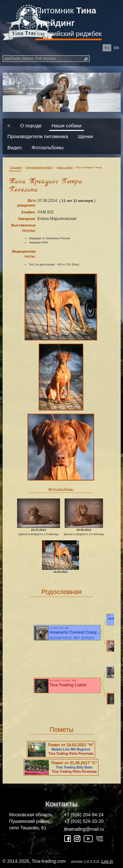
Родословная (61, 592)
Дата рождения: (26, 203)
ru (107, 48)
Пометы (61, 730)
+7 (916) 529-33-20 (84, 821)
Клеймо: (29, 212)
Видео (15, 147)
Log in (107, 861)
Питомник (66, 17)
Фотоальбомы (47, 147)
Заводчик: (27, 219)
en (116, 48)
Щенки (86, 136)
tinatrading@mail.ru (84, 829)
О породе (31, 125)
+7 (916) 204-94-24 (84, 815)
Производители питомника (38, 136)
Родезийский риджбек (69, 34)
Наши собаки (66, 125)
